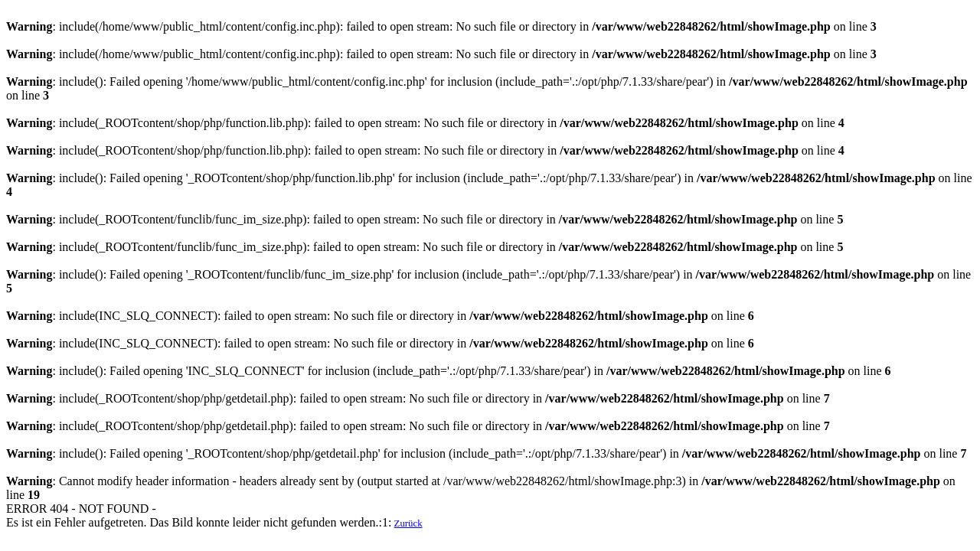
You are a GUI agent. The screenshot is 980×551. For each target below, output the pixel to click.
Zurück (408, 523)
